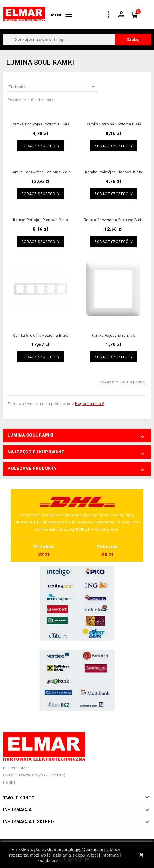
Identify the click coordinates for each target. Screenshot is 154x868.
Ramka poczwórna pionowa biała (114, 220)
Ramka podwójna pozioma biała (40, 124)
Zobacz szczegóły (41, 146)
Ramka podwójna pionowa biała (114, 172)
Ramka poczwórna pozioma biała (41, 172)
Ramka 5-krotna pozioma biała (40, 336)
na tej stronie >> (76, 861)
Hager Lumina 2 (90, 404)
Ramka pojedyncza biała (114, 336)
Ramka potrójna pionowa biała (40, 220)
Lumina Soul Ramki (30, 435)
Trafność (53, 87)
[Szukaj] (77, 40)
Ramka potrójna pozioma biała (114, 124)
